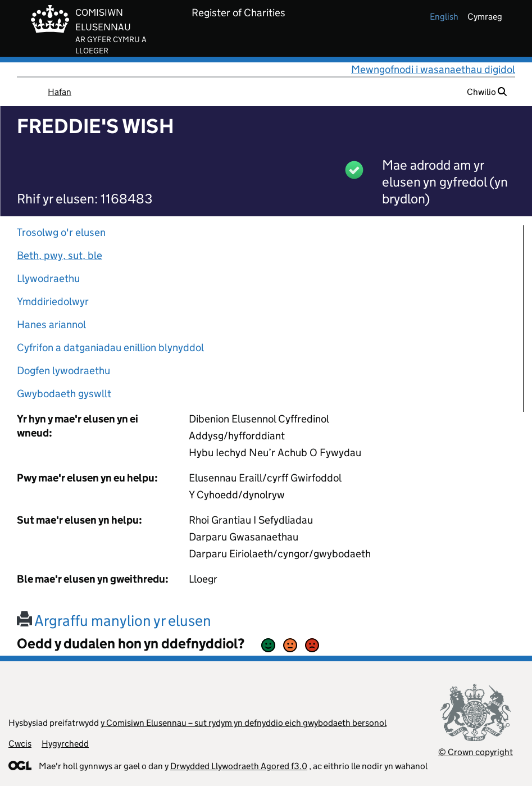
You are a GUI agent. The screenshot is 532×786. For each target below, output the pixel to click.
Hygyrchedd (65, 744)
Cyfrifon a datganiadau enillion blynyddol (110, 347)
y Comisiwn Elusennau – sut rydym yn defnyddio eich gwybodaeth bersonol (244, 723)
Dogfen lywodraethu (63, 371)
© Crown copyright (476, 752)
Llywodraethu (48, 278)
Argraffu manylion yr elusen (114, 621)
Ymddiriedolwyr (53, 301)
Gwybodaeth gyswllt (64, 394)
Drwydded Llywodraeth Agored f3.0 (239, 766)
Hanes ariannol (51, 324)
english (444, 17)
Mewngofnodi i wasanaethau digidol (433, 69)
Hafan (60, 92)
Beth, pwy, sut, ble (60, 255)
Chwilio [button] (487, 92)
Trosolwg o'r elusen (61, 232)
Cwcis (20, 744)
